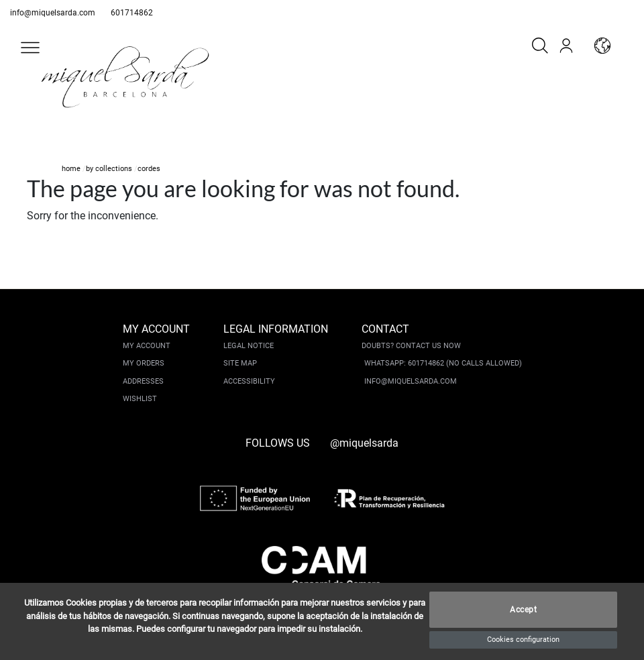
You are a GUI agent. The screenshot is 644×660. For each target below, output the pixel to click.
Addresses (143, 381)
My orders (144, 363)
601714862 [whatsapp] (132, 13)
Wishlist (140, 399)
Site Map (240, 363)
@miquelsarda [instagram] (364, 443)
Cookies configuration (523, 640)
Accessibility (249, 381)
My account (147, 346)
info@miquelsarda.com (53, 13)
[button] (30, 48)
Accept (523, 610)
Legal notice (249, 346)
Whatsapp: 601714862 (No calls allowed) (443, 363)
